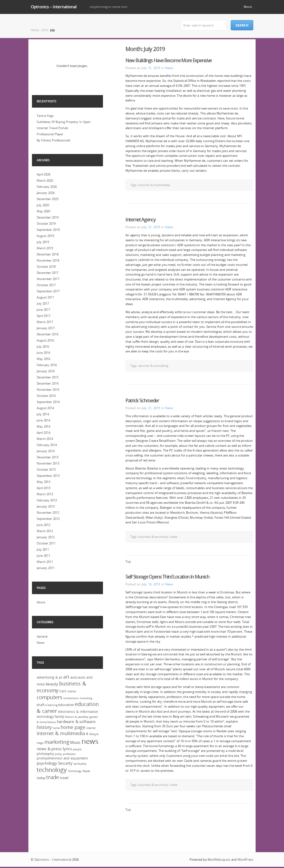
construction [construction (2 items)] (71, 698)
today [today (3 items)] (41, 778)
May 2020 (43, 211)
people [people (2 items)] (77, 749)
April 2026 (44, 174)
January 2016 (46, 371)
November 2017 (48, 279)
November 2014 (48, 390)
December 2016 (48, 334)
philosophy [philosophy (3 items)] (45, 754)
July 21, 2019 (151, 227)
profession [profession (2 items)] (69, 754)
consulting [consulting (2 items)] (86, 698)
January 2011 (46, 568)
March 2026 (45, 180)
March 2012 (45, 531)
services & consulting (153, 366)
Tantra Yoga (45, 116)
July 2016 (43, 346)
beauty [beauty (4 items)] (52, 684)
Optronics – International (54, 7)
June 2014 (43, 420)
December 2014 (48, 383)
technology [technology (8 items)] (52, 770)
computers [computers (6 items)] (50, 697)
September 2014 (48, 402)
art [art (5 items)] (66, 677)
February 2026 (47, 187)
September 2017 (48, 291)
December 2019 (48, 217)
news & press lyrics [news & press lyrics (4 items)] (54, 749)
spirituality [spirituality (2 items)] (80, 764)
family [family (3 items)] (59, 717)
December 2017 (48, 273)
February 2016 (47, 365)
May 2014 (43, 426)
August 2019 (45, 236)
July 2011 (43, 549)
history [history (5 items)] (44, 727)
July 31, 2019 (151, 68)
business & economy (153, 537)
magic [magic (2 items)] (40, 743)
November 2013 (48, 463)
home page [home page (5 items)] (73, 727)
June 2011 (43, 556)
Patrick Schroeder (142, 401)
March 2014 (45, 439)
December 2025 (48, 199)
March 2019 (45, 248)
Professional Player (50, 134)
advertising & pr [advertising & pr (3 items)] (49, 677)
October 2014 (46, 396)
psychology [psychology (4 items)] (47, 763)
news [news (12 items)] (90, 741)
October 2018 (46, 267)
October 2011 (46, 543)
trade (174, 537)
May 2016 (43, 359)
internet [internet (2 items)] (91, 728)
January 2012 (46, 537)
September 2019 (48, 230)
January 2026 (46, 193)
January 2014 (46, 451)
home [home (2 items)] (56, 728)
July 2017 (43, 303)
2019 (44, 30)
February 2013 (47, 500)
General (42, 636)
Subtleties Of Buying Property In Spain (64, 122)
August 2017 (45, 297)
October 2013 (46, 469)
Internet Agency (140, 220)
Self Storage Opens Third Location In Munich (167, 577)
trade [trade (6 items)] (53, 777)
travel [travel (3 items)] (64, 778)
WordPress (245, 859)
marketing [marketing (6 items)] (57, 742)
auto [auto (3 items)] (74, 677)
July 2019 (43, 242)
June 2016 (43, 353)
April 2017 (44, 316)
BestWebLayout (219, 859)
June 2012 (43, 525)
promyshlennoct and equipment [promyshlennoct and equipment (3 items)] (62, 758)
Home (35, 30)
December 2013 (48, 457)
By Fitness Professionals (53, 140)
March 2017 (45, 322)
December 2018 (48, 254)
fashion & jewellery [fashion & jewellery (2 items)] (77, 717)
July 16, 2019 (151, 584)
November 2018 (48, 260)
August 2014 (45, 408)
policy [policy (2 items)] (58, 754)
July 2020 (43, 205)
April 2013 (44, 488)
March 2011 (45, 562)
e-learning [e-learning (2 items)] (51, 705)
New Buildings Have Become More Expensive (169, 60)
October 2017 (46, 285)
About (248, 7)
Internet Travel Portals (52, 128)
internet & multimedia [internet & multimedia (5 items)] (61, 733)
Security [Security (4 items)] (65, 763)
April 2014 (44, 433)
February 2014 (47, 445)
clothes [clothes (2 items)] (72, 691)
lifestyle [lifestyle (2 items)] (94, 734)
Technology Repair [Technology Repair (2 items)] (79, 771)
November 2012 (48, 513)
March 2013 (45, 494)
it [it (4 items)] (87, 734)
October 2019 (46, 224)
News (169, 68)
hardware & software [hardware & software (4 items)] (76, 721)
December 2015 (48, 377)
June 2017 (43, 310)
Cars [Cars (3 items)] (63, 691)
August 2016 (45, 340)
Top (128, 561)
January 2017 (46, 328)
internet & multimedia (154, 185)
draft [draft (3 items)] (41, 705)
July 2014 (43, 414)
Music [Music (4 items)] (75, 742)
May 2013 (43, 482)
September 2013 (48, 476)
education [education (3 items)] (66, 705)
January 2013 (46, 506)
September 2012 (48, 519)
